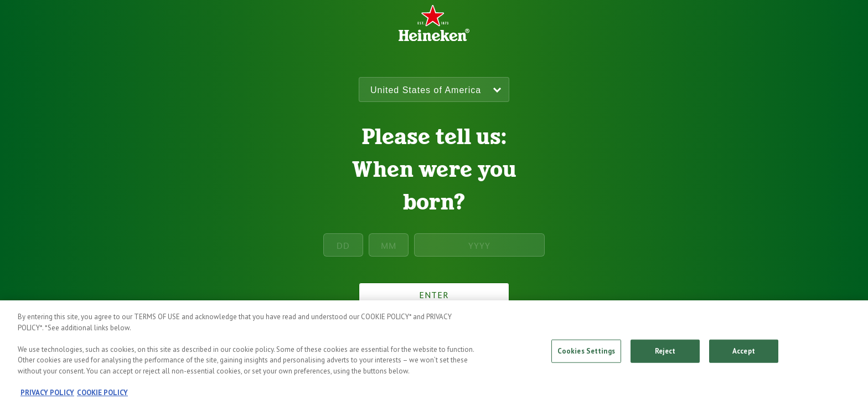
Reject (665, 353)
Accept (744, 353)
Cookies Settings (586, 353)
